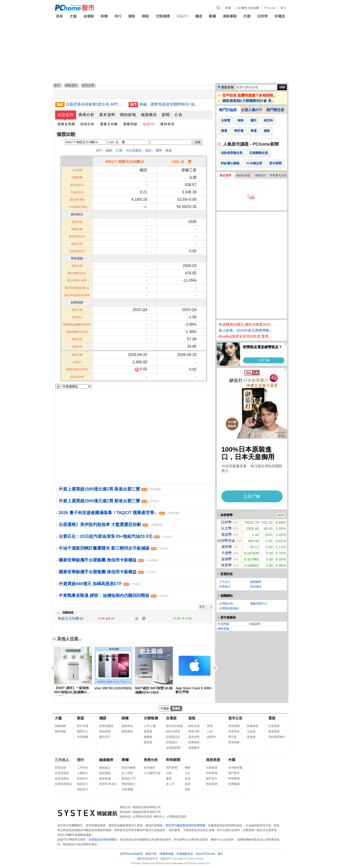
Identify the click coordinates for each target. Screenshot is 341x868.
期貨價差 (127, 731)
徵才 (220, 854)
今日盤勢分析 (152, 773)
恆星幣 (227, 565)
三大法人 (225, 582)
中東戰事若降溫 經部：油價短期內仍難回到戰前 (114, 596)
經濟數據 (234, 784)
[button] (215, 668)
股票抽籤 (234, 742)
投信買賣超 (62, 779)
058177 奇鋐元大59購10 (125, 162)
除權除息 (253, 726)
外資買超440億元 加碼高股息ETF (100, 584)
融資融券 (256, 582)
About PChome (205, 854)
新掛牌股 (234, 726)
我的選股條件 (277, 737)
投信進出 (256, 587)
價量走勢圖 (66, 124)
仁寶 (119, 150)
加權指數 (60, 726)
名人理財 (127, 773)
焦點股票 (212, 784)
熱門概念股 (275, 110)
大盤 (73, 16)
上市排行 (83, 768)
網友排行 (83, 789)
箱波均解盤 (129, 768)
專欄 (125, 760)
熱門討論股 (228, 110)
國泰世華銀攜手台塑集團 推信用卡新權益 (108, 560)
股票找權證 (106, 726)
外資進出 (225, 587)
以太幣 (227, 528)
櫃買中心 (83, 731)
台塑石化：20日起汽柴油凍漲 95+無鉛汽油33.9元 (115, 536)
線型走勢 (66, 115)
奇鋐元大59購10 (71, 618)
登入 (283, 8)
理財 (188, 789)
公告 (179, 115)
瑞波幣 (227, 534)
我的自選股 (243, 175)
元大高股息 (134, 150)
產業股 (148, 731)
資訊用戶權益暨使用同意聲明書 (185, 825)
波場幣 (227, 559)
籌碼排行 (83, 784)
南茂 (169, 150)
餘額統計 (105, 768)
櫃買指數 (60, 731)
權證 (199, 16)
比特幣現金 (226, 541)
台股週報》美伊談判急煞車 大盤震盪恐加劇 (111, 525)
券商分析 (151, 760)
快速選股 (274, 726)
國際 (188, 768)
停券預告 (234, 731)
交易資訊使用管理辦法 (103, 840)
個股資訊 (71, 85)
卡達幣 (227, 553)
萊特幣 (227, 547)
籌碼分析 (86, 115)
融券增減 (105, 779)
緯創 (109, 150)
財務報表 (194, 742)
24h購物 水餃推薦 (247, 8)
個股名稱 (227, 87)
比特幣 (262, 16)
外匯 (247, 16)
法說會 (251, 731)
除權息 (280, 16)
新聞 (228, 8)
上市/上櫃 (150, 726)
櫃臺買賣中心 (259, 604)
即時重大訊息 (278, 175)
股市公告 (235, 718)
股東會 (251, 737)
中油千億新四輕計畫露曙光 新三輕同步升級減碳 (114, 548)
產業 (169, 779)
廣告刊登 (151, 854)
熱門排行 (212, 779)
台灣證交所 (226, 604)
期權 (212, 16)
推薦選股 (274, 731)
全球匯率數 (235, 768)
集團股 (148, 737)
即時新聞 (173, 760)
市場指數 (83, 737)
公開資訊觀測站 (229, 608)
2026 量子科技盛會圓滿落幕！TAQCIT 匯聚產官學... (119, 513)
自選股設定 (173, 737)
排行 (118, 16)
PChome (270, 8)
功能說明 (255, 624)
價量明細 (130, 124)
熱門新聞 (172, 768)
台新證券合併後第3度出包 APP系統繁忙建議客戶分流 (95, 104)
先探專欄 (127, 789)
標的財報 (128, 115)
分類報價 (163, 16)
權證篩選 (105, 731)
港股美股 (230, 16)
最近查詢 (225, 175)
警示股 (233, 737)
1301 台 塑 (182, 162)
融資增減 (105, 773)
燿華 (159, 150)
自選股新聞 (173, 748)
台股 (169, 773)
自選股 (89, 16)
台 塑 (140, 618)
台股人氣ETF (251, 110)
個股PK (183, 16)
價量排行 (261, 175)
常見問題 (223, 624)
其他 (188, 779)
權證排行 (105, 737)
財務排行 (83, 779)
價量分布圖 (109, 124)
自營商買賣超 (63, 784)
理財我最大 (129, 784)
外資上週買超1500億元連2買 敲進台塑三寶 (110, 489)
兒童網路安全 (185, 854)
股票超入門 (129, 779)
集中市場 (83, 726)
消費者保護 (166, 854)
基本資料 (107, 115)
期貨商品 (127, 726)
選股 (132, 16)
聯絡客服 (223, 629)
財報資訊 (172, 742)
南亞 (148, 150)
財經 (188, 784)
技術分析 (87, 124)
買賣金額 (60, 768)
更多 (202, 607)
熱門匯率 (234, 773)
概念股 (148, 742)
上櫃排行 (83, 773)
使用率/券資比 (108, 784)
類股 (145, 16)
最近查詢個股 (175, 726)
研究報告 (149, 768)
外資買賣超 (62, 773)
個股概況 (149, 115)
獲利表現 (167, 124)
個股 (192, 718)
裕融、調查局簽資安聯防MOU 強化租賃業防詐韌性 (169, 104)
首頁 (59, 16)
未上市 (170, 784)
